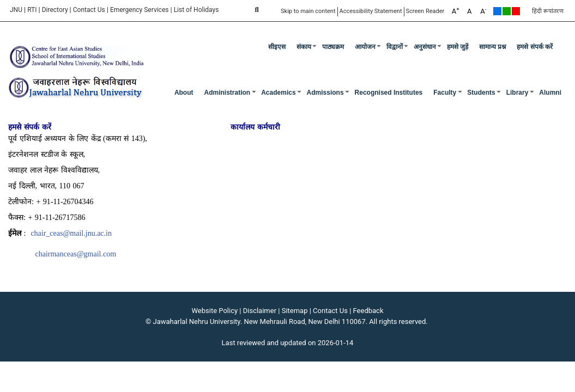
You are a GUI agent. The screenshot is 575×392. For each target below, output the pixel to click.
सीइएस (277, 47)
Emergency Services (140, 10)
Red (516, 11)
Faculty (445, 93)
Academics (278, 93)
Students (481, 93)
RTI (32, 10)
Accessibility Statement (371, 11)
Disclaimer (260, 311)
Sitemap (295, 311)
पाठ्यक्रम (333, 47)
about (184, 93)
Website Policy (215, 311)
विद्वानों (395, 47)
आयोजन (365, 47)
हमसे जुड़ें (458, 47)
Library (517, 93)
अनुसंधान (425, 47)
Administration (228, 93)
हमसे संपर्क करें (535, 47)
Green (507, 11)
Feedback (368, 311)
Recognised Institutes (389, 93)
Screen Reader (425, 11)
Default (497, 11)
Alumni (550, 93)
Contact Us (89, 10)
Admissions (325, 93)
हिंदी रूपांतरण (548, 11)
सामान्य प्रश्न (492, 47)
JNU (16, 10)
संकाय (304, 47)
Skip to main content (308, 11)
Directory (55, 10)
